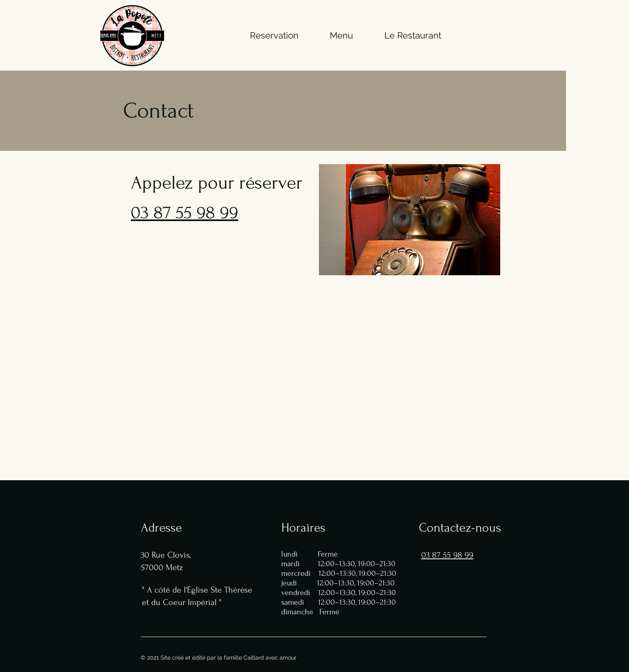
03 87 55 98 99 (185, 213)
